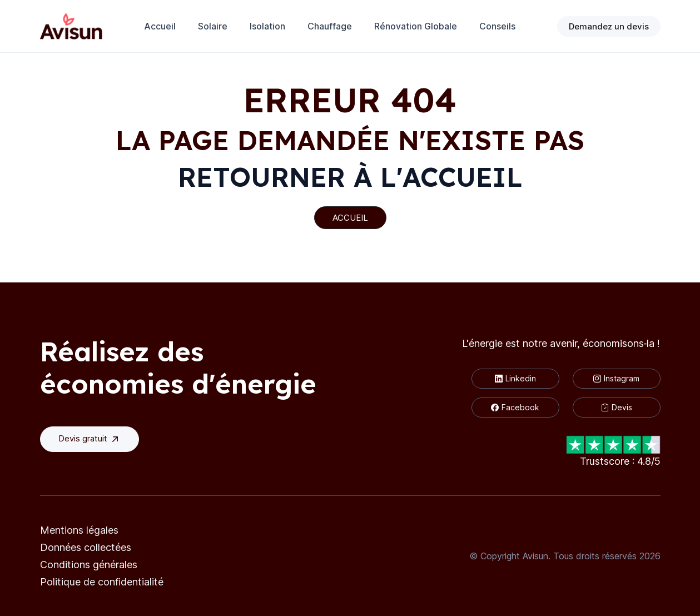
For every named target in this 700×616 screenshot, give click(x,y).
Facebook (515, 407)
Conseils (497, 26)
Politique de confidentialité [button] (102, 582)
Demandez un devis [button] (609, 26)
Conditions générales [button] (89, 565)
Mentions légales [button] (79, 530)
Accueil (160, 26)
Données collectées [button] (86, 547)
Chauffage (330, 26)
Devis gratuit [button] (90, 439)
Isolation (267, 26)
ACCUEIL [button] (350, 218)
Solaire (213, 26)
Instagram (616, 378)
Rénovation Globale (416, 26)
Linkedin (515, 378)
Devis (617, 407)
